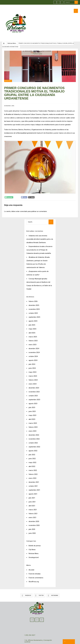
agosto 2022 (33, 444)
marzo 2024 (33, 369)
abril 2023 (32, 412)
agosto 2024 (33, 353)
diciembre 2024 (34, 342)
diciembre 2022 (34, 428)
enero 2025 (32, 338)
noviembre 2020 (34, 518)
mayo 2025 (32, 322)
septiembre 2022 (34, 440)
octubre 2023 (33, 389)
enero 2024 (32, 377)
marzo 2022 (33, 463)
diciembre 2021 (34, 475)
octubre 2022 (33, 436)
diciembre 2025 (34, 298)
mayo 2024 (32, 365)
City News (32, 543)
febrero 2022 (33, 467)
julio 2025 (32, 318)
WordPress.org (34, 575)
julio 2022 (32, 448)
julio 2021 (32, 491)
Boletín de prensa (35, 539)
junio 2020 (32, 526)
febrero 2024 (33, 373)
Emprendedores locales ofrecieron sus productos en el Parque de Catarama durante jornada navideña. (39, 243)
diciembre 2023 (34, 381)
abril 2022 (32, 459)
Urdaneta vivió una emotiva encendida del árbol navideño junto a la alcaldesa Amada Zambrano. (40, 232)
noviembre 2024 (34, 346)
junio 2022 (32, 452)
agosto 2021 (33, 487)
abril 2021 (32, 499)
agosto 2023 (33, 397)
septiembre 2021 (34, 483)
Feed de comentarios (36, 571)
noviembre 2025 (34, 302)
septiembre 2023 (34, 393)
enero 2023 (32, 424)
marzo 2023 (33, 416)
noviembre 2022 (34, 432)
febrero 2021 (33, 507)
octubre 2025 (33, 306)
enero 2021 (32, 511)
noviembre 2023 (34, 385)
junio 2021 (32, 495)
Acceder (32, 563)
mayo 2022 (32, 456)
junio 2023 (32, 404)
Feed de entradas (35, 567)
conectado (24, 204)
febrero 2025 (33, 334)
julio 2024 (32, 357)
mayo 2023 (32, 408)
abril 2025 (32, 326)
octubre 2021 (33, 479)
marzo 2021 (33, 503)
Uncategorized (34, 551)
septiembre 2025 (34, 310)
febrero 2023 (33, 420)
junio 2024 (32, 361)
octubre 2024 (33, 349)
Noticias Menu (12, 36)
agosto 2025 (33, 314)
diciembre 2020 (34, 515)
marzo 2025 (33, 330)
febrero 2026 (33, 294)
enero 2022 (32, 471)
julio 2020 (32, 522)
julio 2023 (32, 401)
